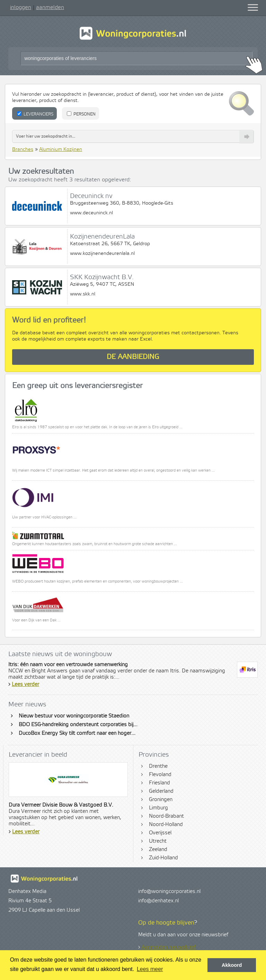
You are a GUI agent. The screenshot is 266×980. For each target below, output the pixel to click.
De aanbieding (133, 357)
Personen (81, 114)
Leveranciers (35, 114)
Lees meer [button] (150, 969)
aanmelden (50, 7)
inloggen (21, 7)
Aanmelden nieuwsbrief (169, 947)
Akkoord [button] (232, 965)
